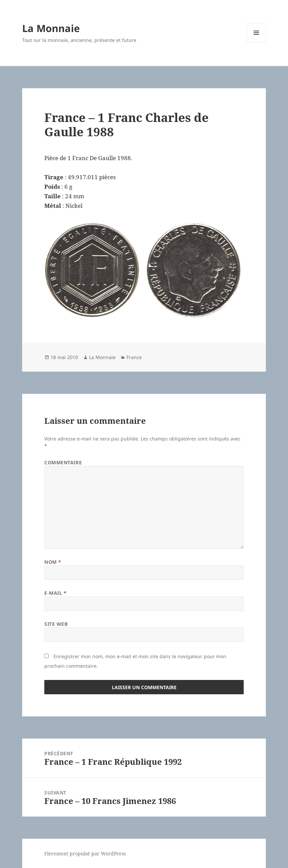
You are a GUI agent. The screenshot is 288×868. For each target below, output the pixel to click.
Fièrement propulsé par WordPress (85, 854)
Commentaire (63, 462)
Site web (56, 624)
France (134, 357)
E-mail (55, 593)
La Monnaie (51, 28)
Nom (53, 562)
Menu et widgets (256, 42)
